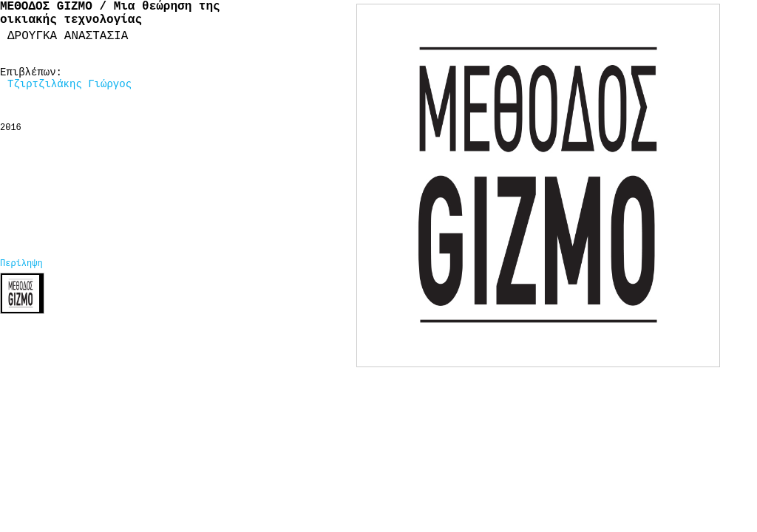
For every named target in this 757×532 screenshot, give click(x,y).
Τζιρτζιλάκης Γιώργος (69, 84)
